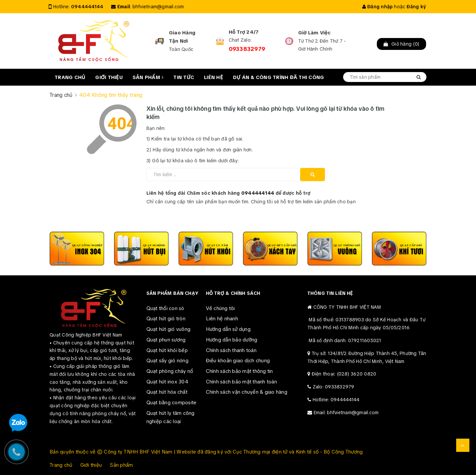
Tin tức (184, 77)
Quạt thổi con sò (165, 308)
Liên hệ (214, 77)
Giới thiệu (109, 77)
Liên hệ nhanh (222, 319)
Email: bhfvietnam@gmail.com (346, 413)
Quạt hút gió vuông (169, 329)
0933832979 (247, 49)
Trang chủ (70, 77)
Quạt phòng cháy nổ (170, 371)
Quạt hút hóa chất (167, 392)
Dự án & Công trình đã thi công (279, 77)
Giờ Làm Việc (315, 33)
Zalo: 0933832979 (334, 387)
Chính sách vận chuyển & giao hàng (247, 392)
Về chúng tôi (220, 308)
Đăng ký (416, 7)
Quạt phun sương (166, 340)
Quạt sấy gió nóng (167, 361)
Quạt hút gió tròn (166, 319)
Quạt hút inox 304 (167, 382)
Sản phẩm (148, 77)
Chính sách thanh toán (231, 350)
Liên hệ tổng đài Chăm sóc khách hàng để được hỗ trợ (229, 193)
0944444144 (87, 7)
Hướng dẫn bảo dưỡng (232, 340)
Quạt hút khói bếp (167, 350)
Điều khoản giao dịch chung (238, 361)
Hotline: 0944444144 (336, 400)
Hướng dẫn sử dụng (228, 329)
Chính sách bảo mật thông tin (239, 371)
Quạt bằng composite (172, 403)
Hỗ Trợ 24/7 (244, 32)
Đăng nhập (378, 7)
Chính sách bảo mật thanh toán (241, 382)
